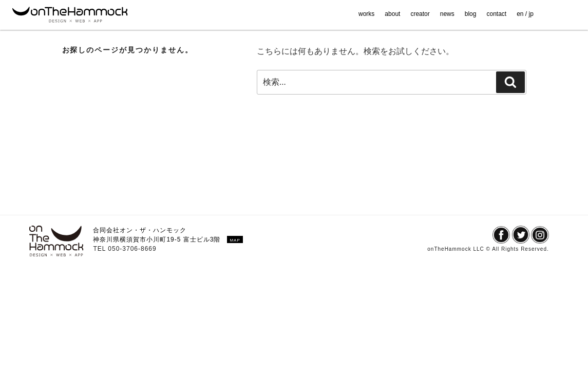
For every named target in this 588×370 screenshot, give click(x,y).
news (447, 14)
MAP (235, 240)
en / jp (525, 14)
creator (420, 14)
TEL (100, 249)
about (392, 14)
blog (471, 14)
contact (496, 14)
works (366, 14)
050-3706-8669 (132, 249)
